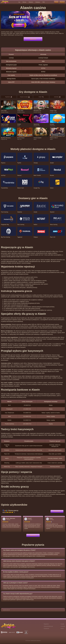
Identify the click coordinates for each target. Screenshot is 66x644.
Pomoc (62, 629)
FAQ (44, 2)
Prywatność (46, 629)
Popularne (9, 97)
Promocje (63, 627)
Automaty (57, 97)
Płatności (31, 2)
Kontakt (62, 624)
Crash (41, 97)
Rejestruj (62, 2)
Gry (19, 2)
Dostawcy (38, 2)
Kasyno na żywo (25, 97)
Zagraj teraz (33, 39)
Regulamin (46, 624)
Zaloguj (56, 2)
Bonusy (24, 2)
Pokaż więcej (33, 536)
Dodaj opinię (57, 512)
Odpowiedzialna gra (48, 627)
